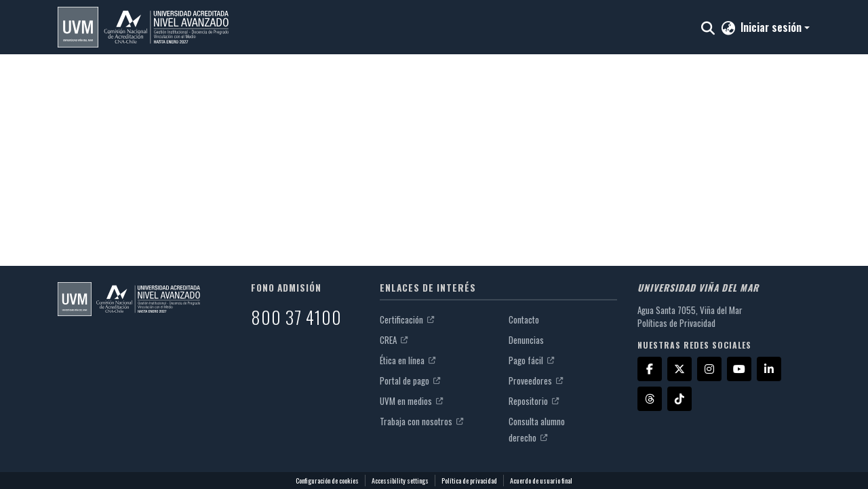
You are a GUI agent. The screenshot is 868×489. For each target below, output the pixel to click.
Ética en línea (408, 360)
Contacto (524, 319)
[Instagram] (709, 369)
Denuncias (526, 340)
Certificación (407, 319)
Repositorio (534, 401)
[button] (143, 27)
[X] (679, 369)
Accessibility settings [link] (400, 481)
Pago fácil (531, 360)
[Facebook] (650, 369)
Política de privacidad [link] (469, 481)
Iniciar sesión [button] (772, 27)
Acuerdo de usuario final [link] (541, 481)
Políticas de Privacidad (676, 323)
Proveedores (536, 380)
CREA (394, 340)
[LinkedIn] (769, 369)
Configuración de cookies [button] (327, 481)
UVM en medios (411, 401)
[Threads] (650, 399)
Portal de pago (410, 380)
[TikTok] (679, 399)
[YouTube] (739, 369)
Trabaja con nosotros (421, 421)
